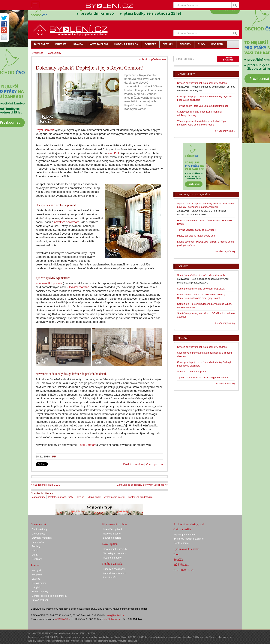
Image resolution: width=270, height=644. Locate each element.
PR (54, 456)
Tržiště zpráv (181, 565)
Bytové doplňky (40, 591)
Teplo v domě (181, 543)
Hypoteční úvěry (112, 534)
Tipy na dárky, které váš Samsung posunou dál (202, 106)
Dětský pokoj (39, 583)
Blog (176, 554)
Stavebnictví (38, 524)
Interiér (35, 565)
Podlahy (36, 546)
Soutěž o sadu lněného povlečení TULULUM (201, 289)
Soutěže (178, 560)
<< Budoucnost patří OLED (46, 485)
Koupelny (37, 575)
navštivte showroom (67, 222)
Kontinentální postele (49, 283)
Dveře (35, 551)
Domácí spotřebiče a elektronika (49, 596)
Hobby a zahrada (112, 564)
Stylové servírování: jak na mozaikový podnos (202, 83)
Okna (35, 555)
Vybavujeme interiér (115, 497)
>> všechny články (225, 131)
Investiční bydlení (112, 529)
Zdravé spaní (94, 497)
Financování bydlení (114, 524)
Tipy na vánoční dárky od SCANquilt (197, 230)
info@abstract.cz (113, 619)
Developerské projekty (115, 549)
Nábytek (36, 587)
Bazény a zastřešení (114, 569)
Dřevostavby (38, 534)
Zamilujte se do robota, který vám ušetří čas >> (142, 485)
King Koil (113, 153)
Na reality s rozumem (114, 553)
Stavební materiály (42, 538)
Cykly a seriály (183, 529)
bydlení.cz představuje (152, 59)
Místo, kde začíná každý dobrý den (196, 236)
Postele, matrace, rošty (60, 497)
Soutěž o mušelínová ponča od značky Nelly (201, 275)
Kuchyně (36, 570)
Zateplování (38, 542)
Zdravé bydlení (40, 600)
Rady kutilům (110, 577)
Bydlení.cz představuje (140, 497)
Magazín (183, 338)
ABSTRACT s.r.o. (65, 619)
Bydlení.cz (37, 53)
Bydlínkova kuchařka (186, 549)
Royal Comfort (45, 130)
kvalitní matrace (79, 287)
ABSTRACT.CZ (183, 570)
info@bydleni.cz (115, 615)
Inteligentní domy (112, 558)
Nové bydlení (110, 544)
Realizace (37, 559)
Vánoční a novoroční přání (192, 372)
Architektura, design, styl (189, 524)
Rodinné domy (40, 529)
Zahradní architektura (115, 573)
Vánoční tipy (39, 497)
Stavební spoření (112, 538)
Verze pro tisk (154, 464)
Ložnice (80, 497)
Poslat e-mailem (133, 464)
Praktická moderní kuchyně (189, 539)
